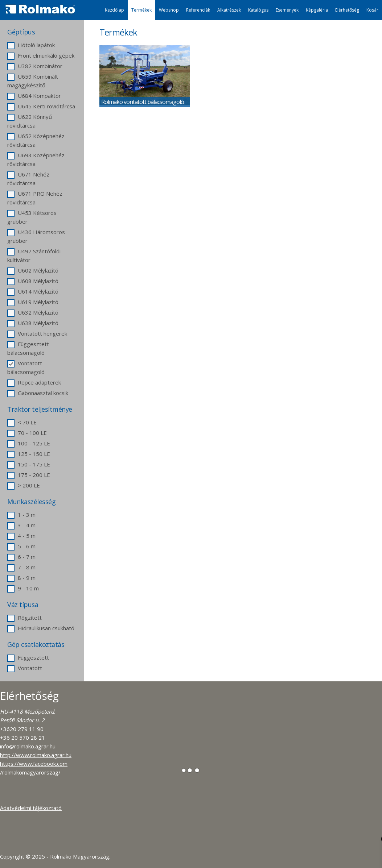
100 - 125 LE (29, 443)
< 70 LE (22, 422)
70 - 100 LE (27, 433)
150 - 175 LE (29, 464)
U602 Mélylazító (33, 270)
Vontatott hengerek (37, 333)
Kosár (372, 10)
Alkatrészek (229, 10)
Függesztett (28, 657)
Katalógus (258, 10)
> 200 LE (24, 485)
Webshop (169, 10)
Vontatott (25, 668)
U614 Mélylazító (33, 291)
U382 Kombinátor (35, 66)
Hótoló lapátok (31, 45)
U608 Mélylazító (33, 281)
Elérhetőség (347, 10)
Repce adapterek (34, 382)
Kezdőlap (114, 10)
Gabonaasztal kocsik (38, 393)
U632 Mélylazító (33, 312)
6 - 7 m (21, 557)
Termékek (141, 10)
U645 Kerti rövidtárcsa (41, 106)
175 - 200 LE (29, 475)
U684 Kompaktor (34, 96)
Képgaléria (317, 10)
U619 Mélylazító (33, 302)
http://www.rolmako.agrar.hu (36, 755)
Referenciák (198, 10)
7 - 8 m (21, 567)
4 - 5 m (21, 536)
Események (287, 10)
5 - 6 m (21, 546)
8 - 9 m (21, 578)
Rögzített (24, 618)
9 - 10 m (23, 588)
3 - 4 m (21, 525)
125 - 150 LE (29, 454)
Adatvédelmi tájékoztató (31, 808)
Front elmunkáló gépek (41, 55)
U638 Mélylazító (33, 323)
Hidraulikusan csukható (41, 628)
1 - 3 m (21, 515)
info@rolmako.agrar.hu (28, 746)
